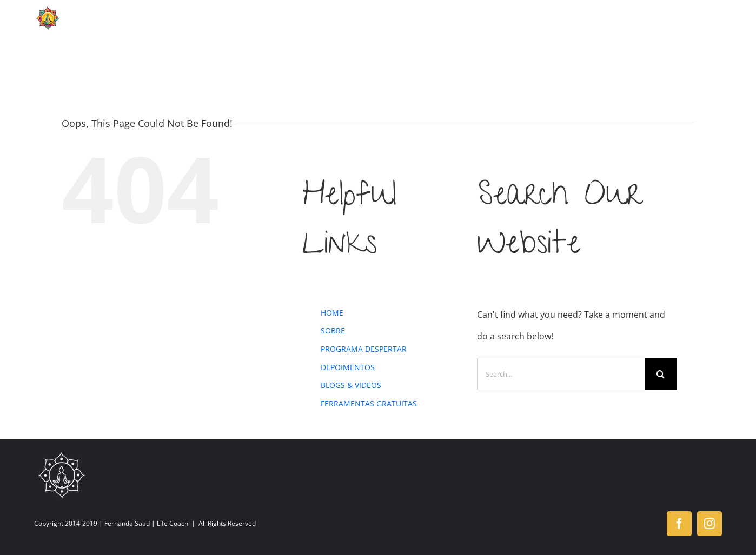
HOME (332, 313)
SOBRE (333, 330)
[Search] (661, 374)
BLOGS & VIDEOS (351, 385)
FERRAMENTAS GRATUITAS (369, 403)
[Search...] (561, 374)
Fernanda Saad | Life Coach (146, 523)
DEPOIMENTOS (348, 367)
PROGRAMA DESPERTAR (364, 349)
